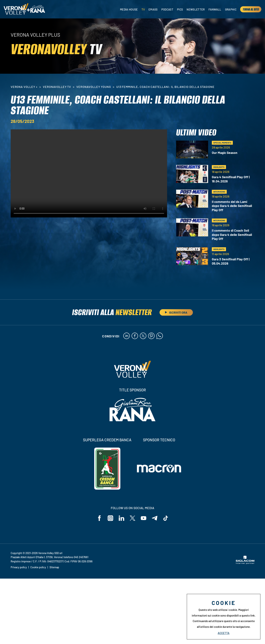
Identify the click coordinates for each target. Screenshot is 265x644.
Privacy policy (19, 567)
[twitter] (143, 336)
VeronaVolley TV (57, 87)
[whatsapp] (160, 336)
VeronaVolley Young (94, 87)
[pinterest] (151, 336)
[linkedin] (127, 336)
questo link (248, 615)
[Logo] (16, 9)
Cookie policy (38, 567)
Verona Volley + (24, 87)
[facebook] (135, 336)
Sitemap (54, 567)
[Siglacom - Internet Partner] (245, 563)
